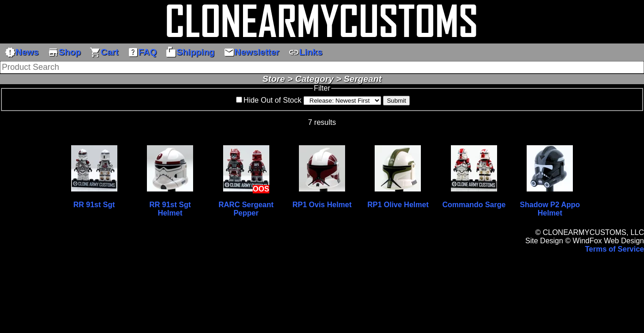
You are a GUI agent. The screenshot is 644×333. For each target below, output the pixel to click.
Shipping (190, 52)
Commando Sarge (474, 205)
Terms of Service (614, 249)
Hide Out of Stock (272, 100)
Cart (104, 52)
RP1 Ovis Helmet (322, 205)
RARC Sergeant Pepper (246, 209)
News (22, 52)
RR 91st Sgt (94, 205)
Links (305, 52)
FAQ (142, 52)
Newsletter (252, 52)
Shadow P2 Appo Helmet (550, 209)
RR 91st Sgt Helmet (170, 209)
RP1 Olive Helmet (398, 205)
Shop (64, 52)
